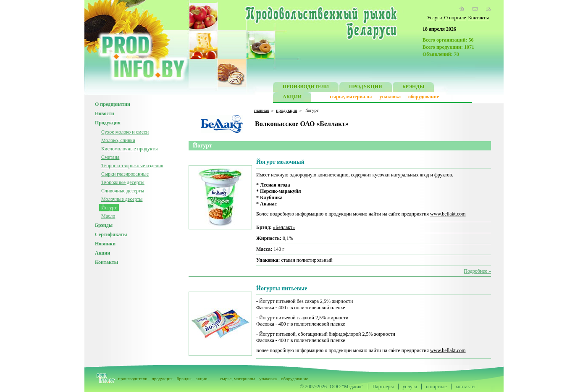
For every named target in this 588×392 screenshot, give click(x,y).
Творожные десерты (123, 182)
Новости (105, 113)
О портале (455, 18)
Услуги (435, 18)
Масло (108, 216)
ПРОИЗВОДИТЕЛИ (306, 88)
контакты (466, 387)
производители (133, 379)
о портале (436, 387)
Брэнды (104, 225)
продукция (286, 110)
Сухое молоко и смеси (125, 132)
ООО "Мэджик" (347, 387)
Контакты (478, 18)
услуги (410, 387)
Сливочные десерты (123, 191)
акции (202, 379)
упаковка (390, 97)
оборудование (424, 97)
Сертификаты (111, 234)
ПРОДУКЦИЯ (366, 88)
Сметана (110, 157)
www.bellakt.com (448, 214)
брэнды (184, 379)
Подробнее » (477, 271)
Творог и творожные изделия (132, 166)
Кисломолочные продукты (130, 149)
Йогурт (109, 208)
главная (261, 110)
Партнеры (383, 387)
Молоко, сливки (118, 140)
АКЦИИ (292, 98)
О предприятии (113, 104)
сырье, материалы (351, 97)
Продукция (108, 123)
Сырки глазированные (125, 174)
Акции (102, 253)
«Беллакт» (284, 227)
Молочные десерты (122, 199)
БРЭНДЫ (413, 88)
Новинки (105, 244)
